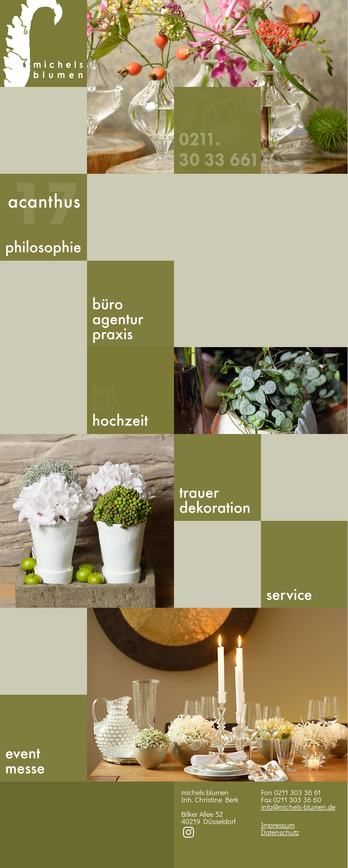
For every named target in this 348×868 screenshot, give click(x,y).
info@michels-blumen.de (298, 807)
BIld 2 (261, 391)
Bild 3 (87, 521)
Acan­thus (43, 217)
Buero (130, 304)
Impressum (278, 825)
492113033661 (217, 130)
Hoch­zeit (130, 391)
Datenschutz (280, 832)
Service (304, 564)
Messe (43, 738)
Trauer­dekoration (217, 477)
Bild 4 (217, 695)
